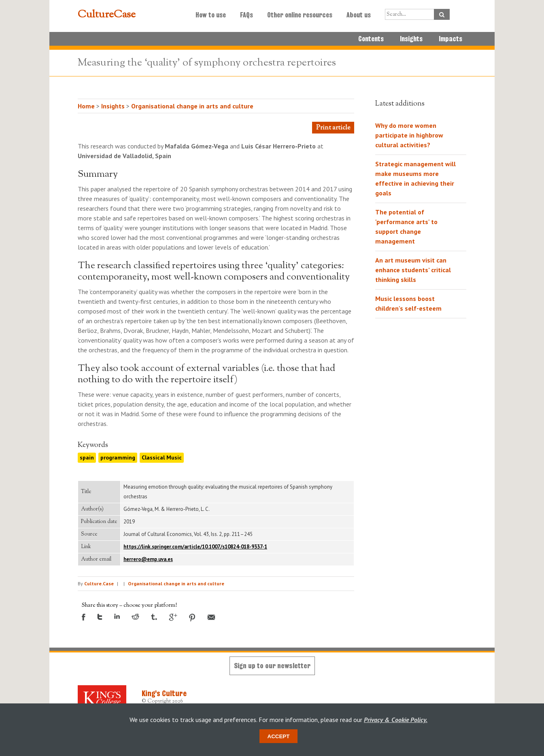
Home (86, 106)
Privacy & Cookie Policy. (396, 720)
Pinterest (192, 618)
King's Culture (164, 693)
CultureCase (107, 15)
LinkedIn (117, 616)
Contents (371, 39)
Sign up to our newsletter (272, 666)
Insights (411, 39)
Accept (279, 736)
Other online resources (300, 15)
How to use (211, 15)
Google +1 (173, 617)
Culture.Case (99, 583)
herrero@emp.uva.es (148, 559)
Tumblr (154, 617)
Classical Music (162, 457)
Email (211, 617)
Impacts (450, 39)
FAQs (246, 15)
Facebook (84, 617)
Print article (333, 128)
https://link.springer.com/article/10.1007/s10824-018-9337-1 (195, 547)
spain (87, 457)
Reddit (135, 617)
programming (118, 457)
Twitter (100, 617)
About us (359, 15)
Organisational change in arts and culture (192, 106)
